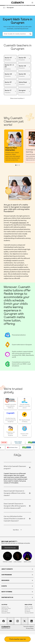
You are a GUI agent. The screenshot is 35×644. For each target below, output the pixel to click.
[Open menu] (32, 3)
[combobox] (15, 34)
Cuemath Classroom (19, 223)
